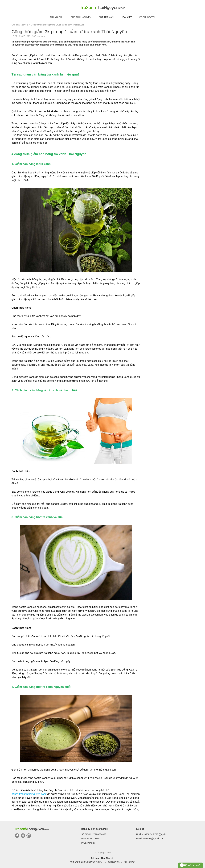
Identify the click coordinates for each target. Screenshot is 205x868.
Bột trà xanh (107, 17)
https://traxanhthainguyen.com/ (29, 794)
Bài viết (127, 17)
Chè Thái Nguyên (81, 17)
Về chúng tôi (147, 17)
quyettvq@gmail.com (154, 839)
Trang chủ (57, 17)
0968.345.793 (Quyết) (155, 834)
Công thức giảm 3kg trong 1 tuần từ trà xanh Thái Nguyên (58, 25)
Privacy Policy (88, 843)
